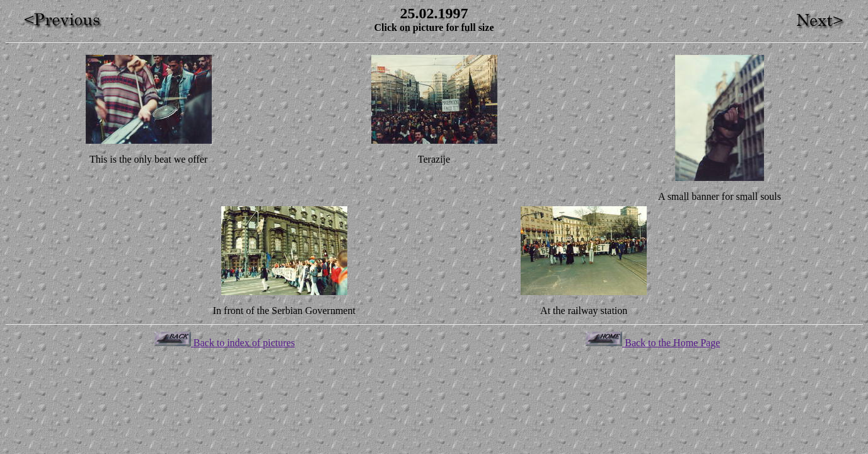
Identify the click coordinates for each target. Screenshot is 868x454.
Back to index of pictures (225, 343)
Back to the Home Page (653, 343)
